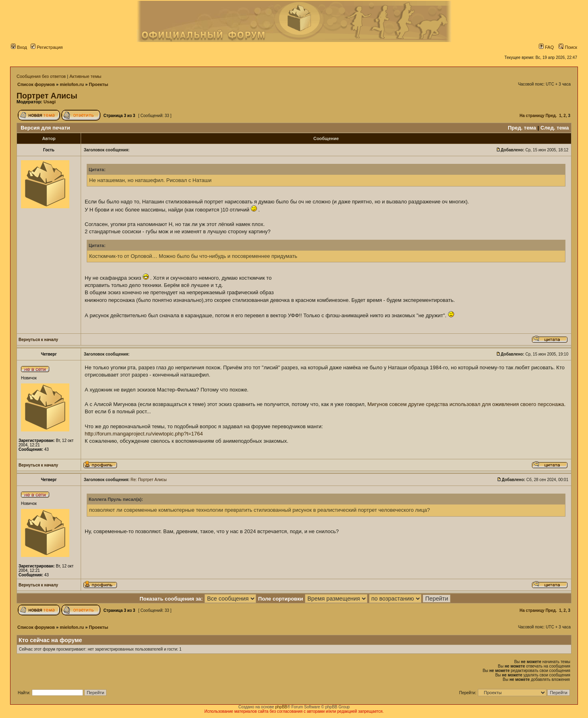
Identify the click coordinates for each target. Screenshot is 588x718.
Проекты (98, 84)
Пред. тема (522, 128)
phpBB (281, 707)
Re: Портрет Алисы (149, 480)
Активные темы (85, 76)
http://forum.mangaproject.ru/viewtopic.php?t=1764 (144, 434)
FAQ (546, 47)
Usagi (50, 102)
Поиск (568, 47)
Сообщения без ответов (41, 76)
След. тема (555, 128)
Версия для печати (45, 128)
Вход (19, 47)
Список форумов (36, 84)
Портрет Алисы (47, 96)
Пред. (551, 116)
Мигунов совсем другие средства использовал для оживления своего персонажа (466, 404)
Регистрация (47, 47)
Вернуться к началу (38, 340)
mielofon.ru (72, 84)
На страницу (532, 116)
